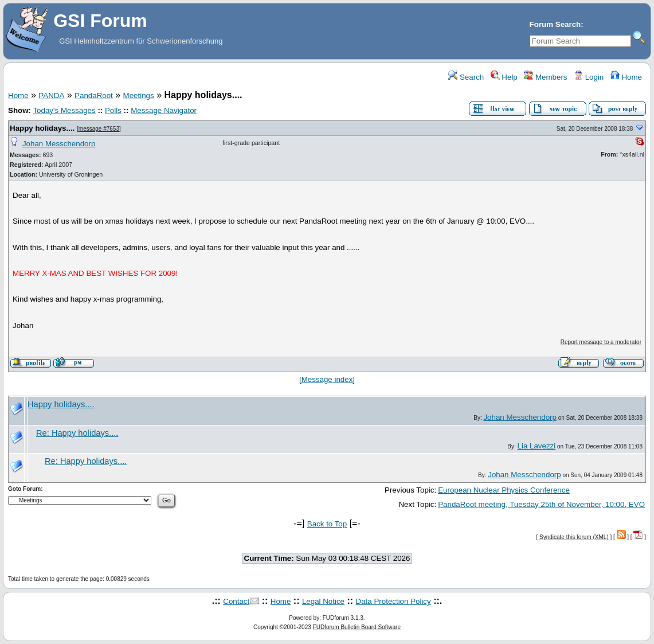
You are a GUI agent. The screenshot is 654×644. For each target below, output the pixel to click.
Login (589, 77)
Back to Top (327, 524)
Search (466, 77)
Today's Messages (64, 110)
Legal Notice (323, 601)
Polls (113, 110)
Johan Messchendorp (59, 144)
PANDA (51, 95)
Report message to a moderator (601, 342)
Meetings (139, 95)
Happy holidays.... (42, 128)
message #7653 (99, 129)
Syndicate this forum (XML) (574, 537)
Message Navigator (164, 110)
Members (545, 77)
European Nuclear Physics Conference (504, 490)
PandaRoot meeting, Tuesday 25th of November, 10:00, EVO (541, 504)
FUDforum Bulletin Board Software (357, 627)
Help (504, 77)
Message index (327, 379)
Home (626, 77)
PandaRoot (94, 95)
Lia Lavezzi (537, 446)
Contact (236, 601)
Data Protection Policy (393, 601)
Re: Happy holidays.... (77, 433)
